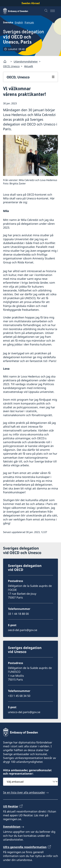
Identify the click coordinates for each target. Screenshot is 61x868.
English (19, 22)
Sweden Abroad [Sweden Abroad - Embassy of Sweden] (31, 3)
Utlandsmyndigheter (26, 62)
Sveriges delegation (30, 37)
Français (29, 22)
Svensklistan (12, 827)
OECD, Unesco (11, 66)
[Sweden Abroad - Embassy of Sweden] (18, 11)
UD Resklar (11, 806)
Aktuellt (29, 66)
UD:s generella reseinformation (25, 847)
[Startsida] (6, 62)
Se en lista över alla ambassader (24, 792)
